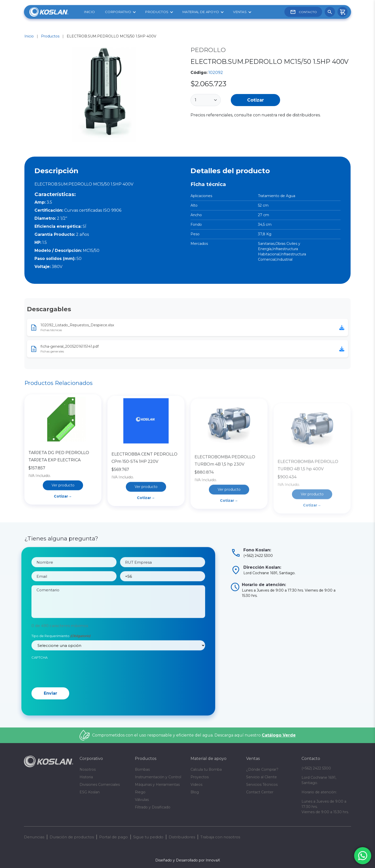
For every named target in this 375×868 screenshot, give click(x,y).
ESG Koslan (90, 792)
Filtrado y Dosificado (153, 807)
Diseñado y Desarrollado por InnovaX (188, 860)
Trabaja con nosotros (220, 837)
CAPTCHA (40, 677)
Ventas (240, 12)
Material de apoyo (201, 12)
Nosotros (88, 769)
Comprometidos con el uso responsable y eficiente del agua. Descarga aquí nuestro (194, 735)
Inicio (89, 12)
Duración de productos (72, 837)
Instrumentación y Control (158, 777)
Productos (157, 12)
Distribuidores (182, 837)
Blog (195, 792)
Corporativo (118, 12)
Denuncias (34, 837)
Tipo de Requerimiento (61, 656)
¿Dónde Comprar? (262, 769)
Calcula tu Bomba (206, 769)
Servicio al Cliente (261, 777)
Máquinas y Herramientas (157, 785)
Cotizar (256, 100)
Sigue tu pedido (148, 837)
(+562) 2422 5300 (316, 768)
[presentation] (70, 692)
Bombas (142, 769)
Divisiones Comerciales (100, 785)
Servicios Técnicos (262, 785)
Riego (140, 792)
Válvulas (142, 800)
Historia (86, 777)
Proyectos (200, 777)
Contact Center (260, 792)
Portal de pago (114, 837)
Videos (196, 785)
